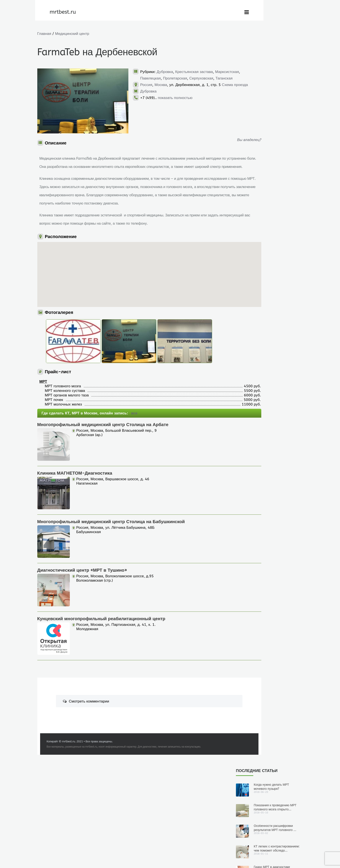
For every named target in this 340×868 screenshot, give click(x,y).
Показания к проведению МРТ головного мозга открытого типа (267, 251)
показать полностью (175, 111)
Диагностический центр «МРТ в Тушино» (82, 587)
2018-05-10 (258, 259)
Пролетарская (201, 78)
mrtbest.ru (70, 758)
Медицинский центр (72, 34)
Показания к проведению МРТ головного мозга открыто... (275, 50)
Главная (44, 34)
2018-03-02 (258, 317)
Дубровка (165, 72)
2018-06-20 (258, 201)
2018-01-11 (258, 376)
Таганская (175, 85)
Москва (161, 91)
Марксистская (152, 78)
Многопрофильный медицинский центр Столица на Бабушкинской (111, 538)
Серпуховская (152, 85)
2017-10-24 (258, 434)
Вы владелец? (210, 140)
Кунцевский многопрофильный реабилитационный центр (101, 635)
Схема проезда (153, 98)
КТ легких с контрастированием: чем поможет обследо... (277, 92)
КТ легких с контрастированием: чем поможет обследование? (264, 367)
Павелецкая (177, 78)
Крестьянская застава (194, 72)
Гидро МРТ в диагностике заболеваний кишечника (272, 112)
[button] (121, 282)
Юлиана (241, 201)
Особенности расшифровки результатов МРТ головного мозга (270, 309)
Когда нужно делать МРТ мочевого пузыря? (271, 30)
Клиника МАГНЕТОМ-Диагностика (75, 490)
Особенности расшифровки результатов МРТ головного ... (275, 71)
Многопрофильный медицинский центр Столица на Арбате (103, 441)
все (134, 430)
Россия (146, 91)
